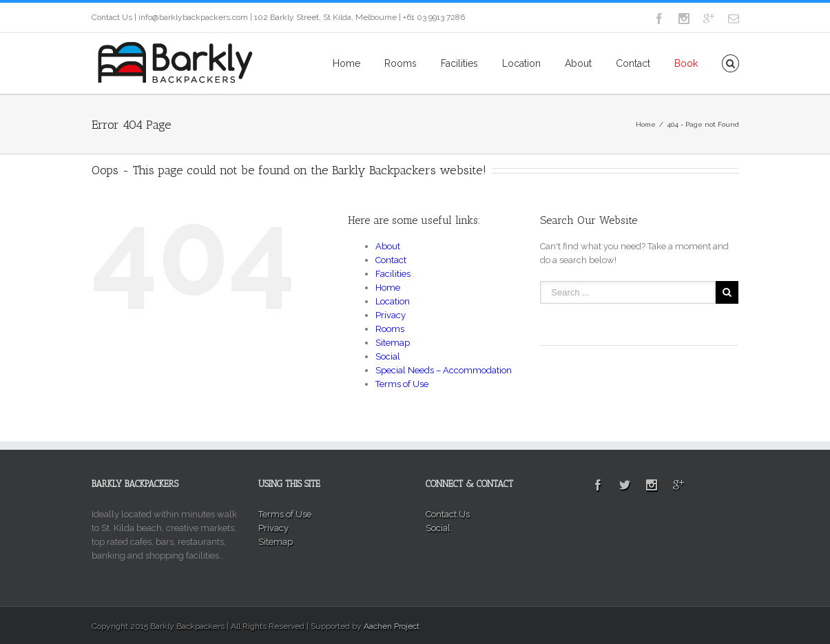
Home (346, 63)
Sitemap (393, 343)
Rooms (401, 63)
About (578, 63)
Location (521, 63)
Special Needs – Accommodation (444, 370)
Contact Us (112, 17)
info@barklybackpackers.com (193, 17)
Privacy (391, 315)
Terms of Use (402, 384)
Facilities (459, 63)
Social (388, 356)
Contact (633, 63)
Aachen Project (392, 626)
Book (686, 63)
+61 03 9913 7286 (434, 17)
